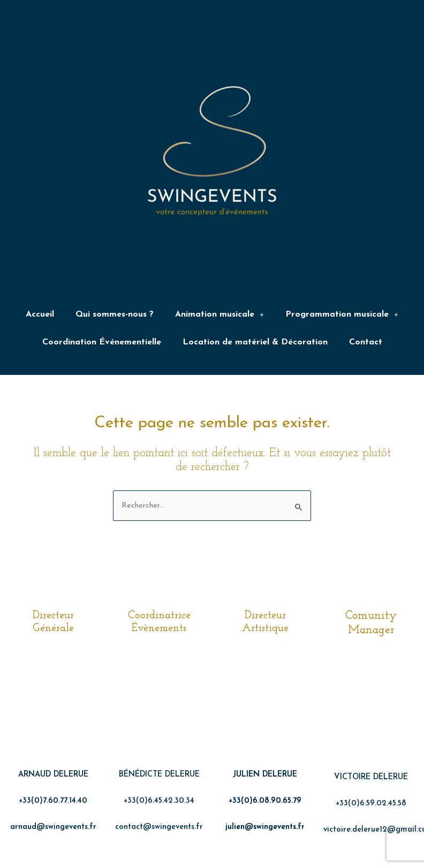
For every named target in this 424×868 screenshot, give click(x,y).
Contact (366, 345)
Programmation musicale (342, 316)
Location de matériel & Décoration (255, 345)
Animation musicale (219, 316)
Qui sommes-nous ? (115, 316)
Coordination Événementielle (102, 345)
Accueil (40, 316)
